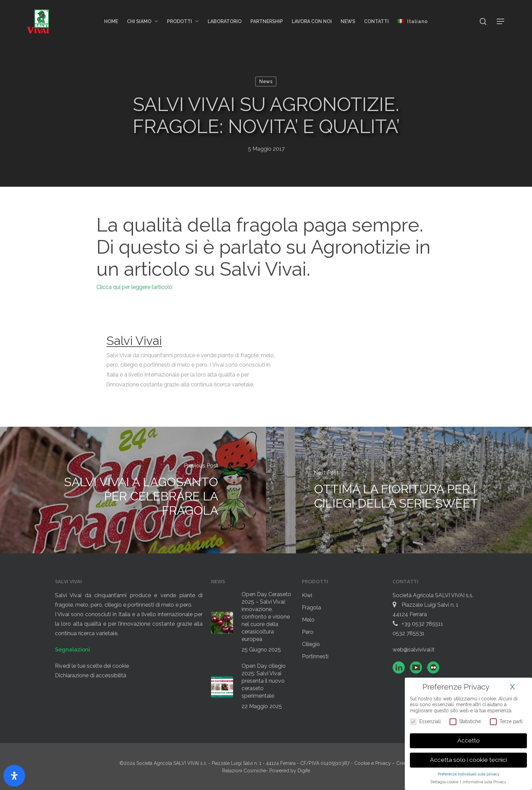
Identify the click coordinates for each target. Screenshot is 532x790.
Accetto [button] (469, 740)
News (266, 81)
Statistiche (465, 722)
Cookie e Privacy (373, 763)
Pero (308, 632)
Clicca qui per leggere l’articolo (134, 287)
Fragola (311, 608)
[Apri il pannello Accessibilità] (14, 776)
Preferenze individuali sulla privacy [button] (469, 774)
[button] (501, 22)
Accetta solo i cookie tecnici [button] (468, 760)
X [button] (512, 687)
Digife (304, 771)
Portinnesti (315, 656)
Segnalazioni (72, 650)
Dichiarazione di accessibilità (91, 675)
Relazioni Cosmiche (244, 771)
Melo (308, 620)
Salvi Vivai (134, 341)
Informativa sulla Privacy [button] (484, 782)
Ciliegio (311, 644)
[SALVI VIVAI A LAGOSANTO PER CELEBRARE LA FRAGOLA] (133, 490)
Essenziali (425, 722)
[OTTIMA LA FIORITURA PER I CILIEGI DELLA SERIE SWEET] (399, 490)
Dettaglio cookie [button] (445, 782)
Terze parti (506, 722)
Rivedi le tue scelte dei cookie (92, 666)
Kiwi (307, 595)
